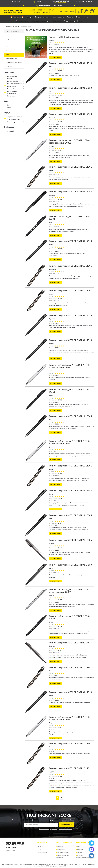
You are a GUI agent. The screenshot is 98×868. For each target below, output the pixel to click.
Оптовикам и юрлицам (46, 10)
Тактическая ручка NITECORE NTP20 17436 (70, 540)
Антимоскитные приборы (40, 21)
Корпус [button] (7, 113)
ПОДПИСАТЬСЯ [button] (66, 825)
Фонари (29, 17)
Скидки (80, 853)
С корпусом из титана (13, 119)
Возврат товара (42, 853)
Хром (8, 105)
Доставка (41, 847)
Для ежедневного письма (15, 84)
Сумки (78, 17)
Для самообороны (12, 89)
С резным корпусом (13, 122)
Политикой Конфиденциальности (48, 829)
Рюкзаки (70, 17)
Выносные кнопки (22, 21)
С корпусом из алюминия (14, 117)
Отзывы (37, 12)
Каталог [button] (32, 10)
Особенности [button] (9, 127)
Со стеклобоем (11, 131)
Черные (9, 108)
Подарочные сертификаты (73, 21)
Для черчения (11, 96)
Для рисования (11, 86)
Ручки (86, 17)
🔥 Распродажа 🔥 (17, 17)
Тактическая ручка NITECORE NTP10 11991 (70, 167)
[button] (61, 2)
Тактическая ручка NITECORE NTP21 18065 (70, 192)
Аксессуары (57, 21)
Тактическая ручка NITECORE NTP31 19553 (70, 63)
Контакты (46, 12)
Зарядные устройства (43, 17)
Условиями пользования (65, 829)
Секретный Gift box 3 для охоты (65, 37)
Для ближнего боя (12, 81)
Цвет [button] (6, 101)
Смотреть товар (55, 58)
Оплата (40, 850)
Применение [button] (9, 73)
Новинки (80, 850)
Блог (79, 847)
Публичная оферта (63, 853)
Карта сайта (61, 850)
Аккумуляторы (59, 17)
